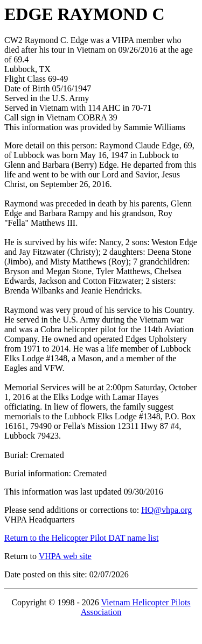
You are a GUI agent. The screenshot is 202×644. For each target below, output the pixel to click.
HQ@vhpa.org (166, 510)
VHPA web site (65, 556)
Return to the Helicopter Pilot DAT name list (81, 538)
